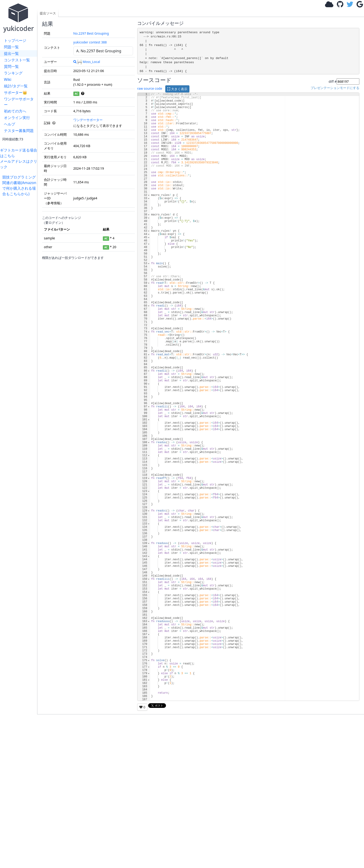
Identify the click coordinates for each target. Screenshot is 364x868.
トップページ (15, 40)
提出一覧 (11, 53)
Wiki (8, 79)
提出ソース (48, 13)
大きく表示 (177, 89)
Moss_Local (89, 62)
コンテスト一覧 (17, 60)
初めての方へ (15, 111)
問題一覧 (11, 47)
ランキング (13, 73)
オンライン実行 (17, 118)
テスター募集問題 (19, 131)
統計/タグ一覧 (16, 86)
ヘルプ (10, 124)
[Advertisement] (20, 266)
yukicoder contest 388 (90, 42)
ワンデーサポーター (19, 102)
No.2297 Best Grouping (91, 33)
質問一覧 (11, 66)
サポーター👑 (16, 92)
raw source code (150, 88)
